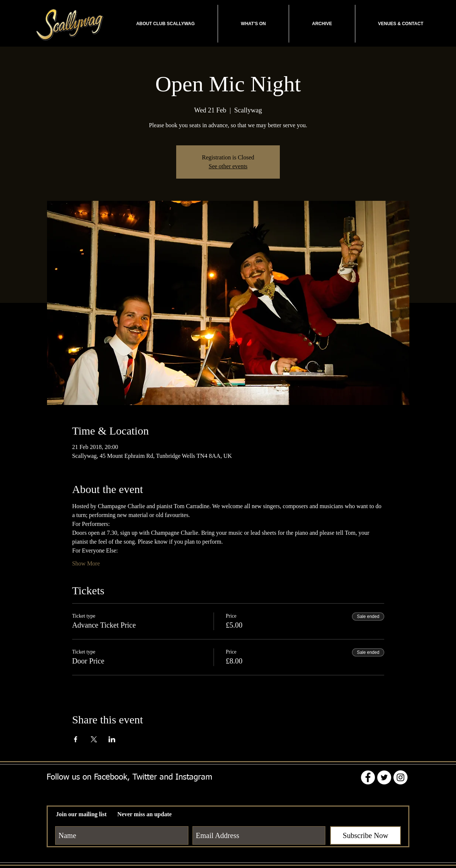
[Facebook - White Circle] (368, 777)
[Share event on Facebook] (76, 739)
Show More (86, 563)
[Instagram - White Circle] (400, 777)
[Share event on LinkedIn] (112, 739)
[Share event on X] (94, 739)
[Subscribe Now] (366, 835)
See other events (228, 166)
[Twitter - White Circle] (384, 777)
